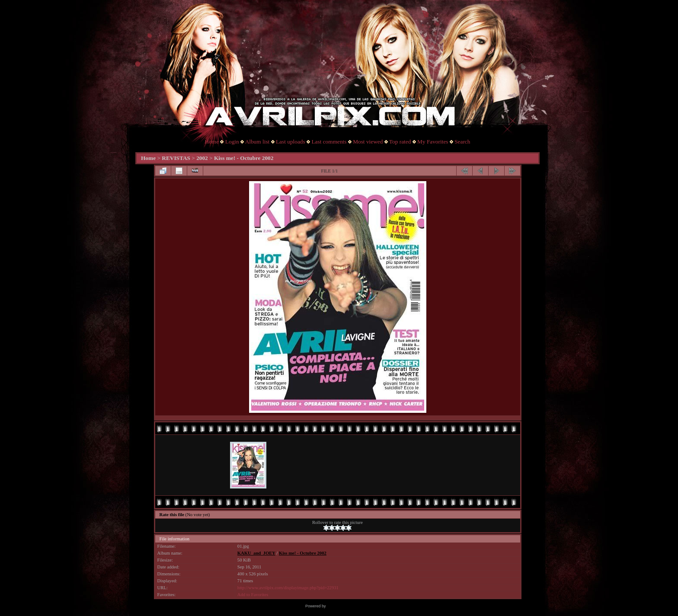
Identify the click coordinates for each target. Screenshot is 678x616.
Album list (257, 142)
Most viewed (368, 142)
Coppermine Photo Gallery (350, 606)
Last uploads (291, 142)
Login (232, 142)
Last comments (329, 142)
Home (212, 142)
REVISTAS (176, 158)
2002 (202, 158)
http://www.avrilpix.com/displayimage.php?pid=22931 (288, 588)
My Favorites (433, 142)
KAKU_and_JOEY (256, 553)
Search (462, 142)
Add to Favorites (253, 595)
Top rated (400, 142)
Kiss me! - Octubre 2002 (244, 158)
